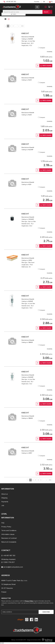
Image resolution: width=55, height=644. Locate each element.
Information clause (8, 534)
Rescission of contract (9, 538)
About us (5, 494)
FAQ (3, 523)
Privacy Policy (6, 527)
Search (46, 12)
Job (3, 505)
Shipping (4, 498)
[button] (46, 7)
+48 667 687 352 (8, 555)
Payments (5, 502)
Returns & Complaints (9, 542)
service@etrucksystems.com (12, 567)
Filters (14, 14)
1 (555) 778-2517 (8, 562)
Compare (42, 48)
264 (22, 26)
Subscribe (46, 612)
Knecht (25, 33)
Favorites (37, 2)
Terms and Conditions (9, 530)
